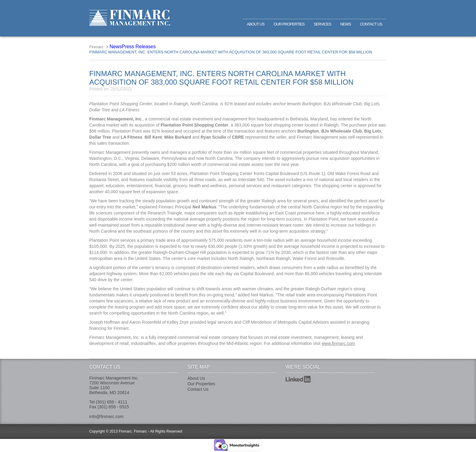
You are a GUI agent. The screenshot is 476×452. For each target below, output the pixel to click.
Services (322, 24)
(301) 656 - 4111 (112, 402)
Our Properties (289, 24)
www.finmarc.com (338, 343)
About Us (256, 24)
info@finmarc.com (106, 417)
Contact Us (371, 24)
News (346, 24)
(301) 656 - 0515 (113, 407)
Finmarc (130, 18)
